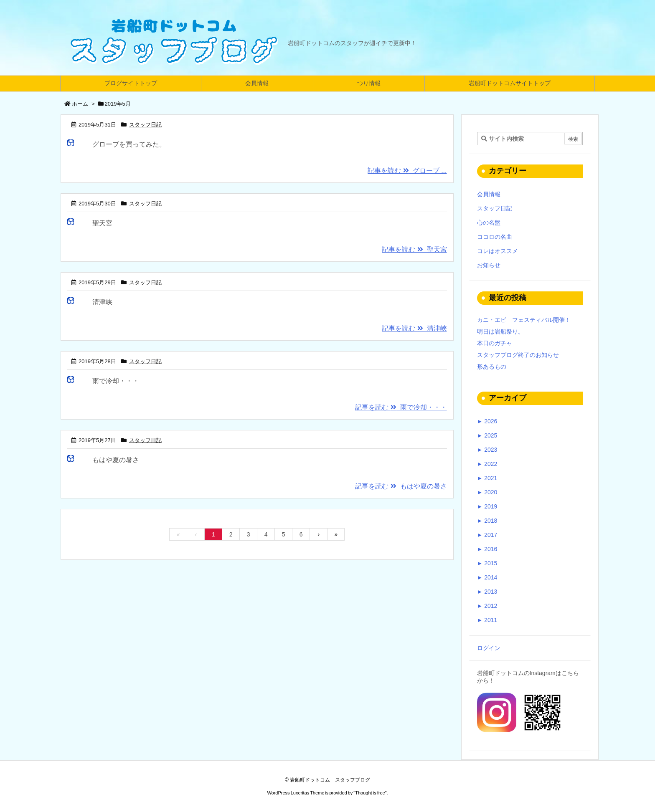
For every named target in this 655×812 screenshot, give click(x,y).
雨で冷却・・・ (116, 381)
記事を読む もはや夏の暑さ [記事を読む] (401, 486)
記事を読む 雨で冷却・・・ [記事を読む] (401, 407)
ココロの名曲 (495, 237)
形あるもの (492, 367)
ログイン (489, 648)
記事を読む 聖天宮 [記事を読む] (414, 249)
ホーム (80, 104)
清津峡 (102, 302)
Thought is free (370, 793)
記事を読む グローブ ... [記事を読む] (407, 171)
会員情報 (489, 194)
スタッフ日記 (145, 125)
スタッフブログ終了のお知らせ (518, 355)
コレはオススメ (498, 251)
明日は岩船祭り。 (500, 331)
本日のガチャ (495, 343)
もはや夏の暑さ (116, 460)
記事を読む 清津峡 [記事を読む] (414, 328)
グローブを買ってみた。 (129, 144)
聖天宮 (102, 223)
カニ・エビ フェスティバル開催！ (524, 320)
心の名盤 (489, 223)
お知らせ (489, 265)
